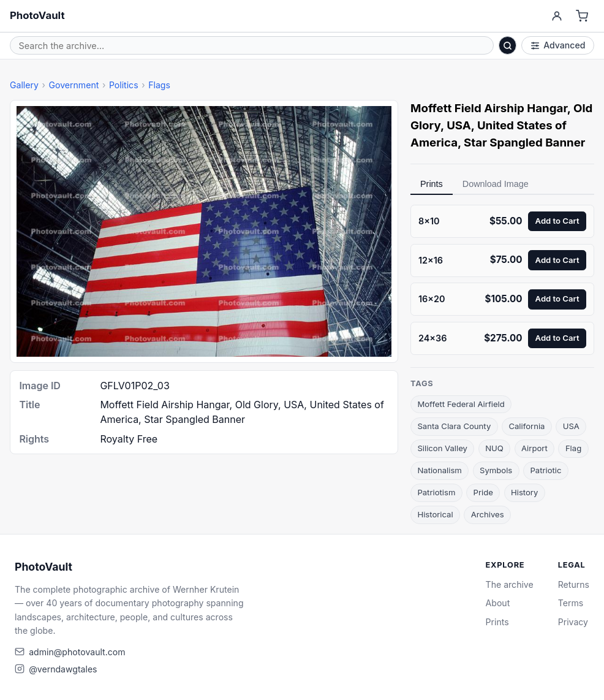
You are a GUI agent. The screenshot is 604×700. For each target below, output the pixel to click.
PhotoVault (37, 15)
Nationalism (439, 470)
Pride (483, 492)
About (498, 603)
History (524, 492)
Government (74, 85)
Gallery (24, 85)
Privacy (573, 622)
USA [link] (459, 125)
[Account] (557, 16)
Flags (159, 85)
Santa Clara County (454, 426)
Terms (571, 603)
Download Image (496, 184)
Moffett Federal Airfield (461, 404)
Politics (124, 85)
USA (571, 426)
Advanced (558, 45)
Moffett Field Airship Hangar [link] (489, 108)
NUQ (494, 448)
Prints (432, 184)
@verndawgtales (63, 669)
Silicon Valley (442, 448)
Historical (435, 514)
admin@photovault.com (77, 652)
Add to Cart (557, 221)
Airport (534, 448)
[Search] (508, 45)
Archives (488, 514)
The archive (510, 584)
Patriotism (436, 492)
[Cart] (582, 16)
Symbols (496, 470)
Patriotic (545, 470)
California (527, 426)
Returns (574, 584)
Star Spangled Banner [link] (524, 143)
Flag (573, 448)
